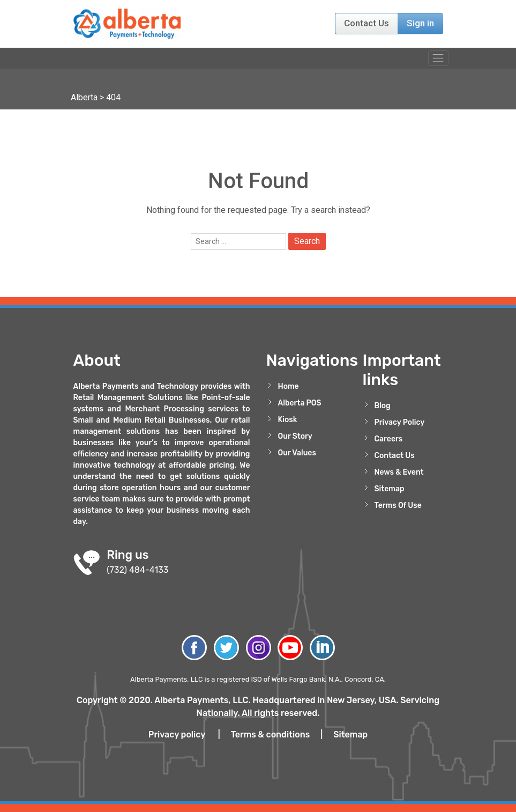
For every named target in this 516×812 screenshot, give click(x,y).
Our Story (295, 436)
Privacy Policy (400, 422)
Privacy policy (177, 735)
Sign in (420, 23)
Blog (383, 406)
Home (289, 386)
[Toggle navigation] (438, 58)
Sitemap (390, 489)
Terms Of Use (398, 505)
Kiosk (288, 420)
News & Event (399, 472)
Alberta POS (300, 403)
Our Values (297, 453)
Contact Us (367, 23)
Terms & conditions (271, 735)
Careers (389, 439)
